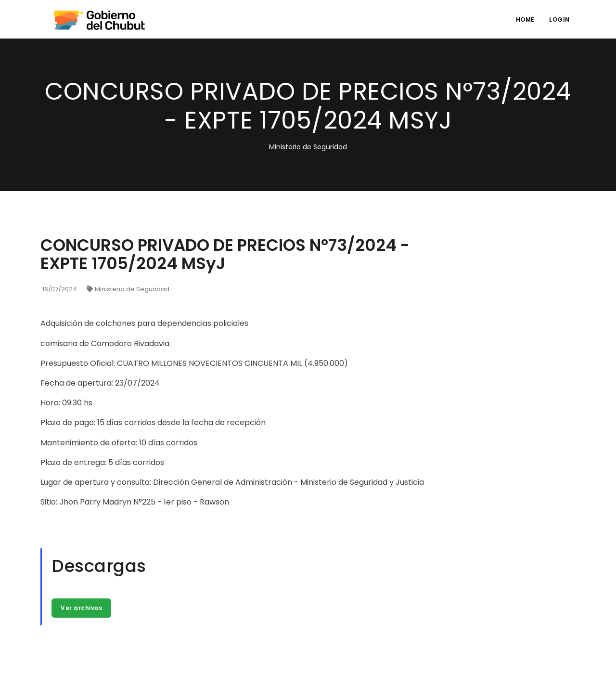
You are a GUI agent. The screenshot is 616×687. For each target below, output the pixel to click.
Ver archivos (81, 608)
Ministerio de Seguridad (128, 289)
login (559, 19)
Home (525, 19)
